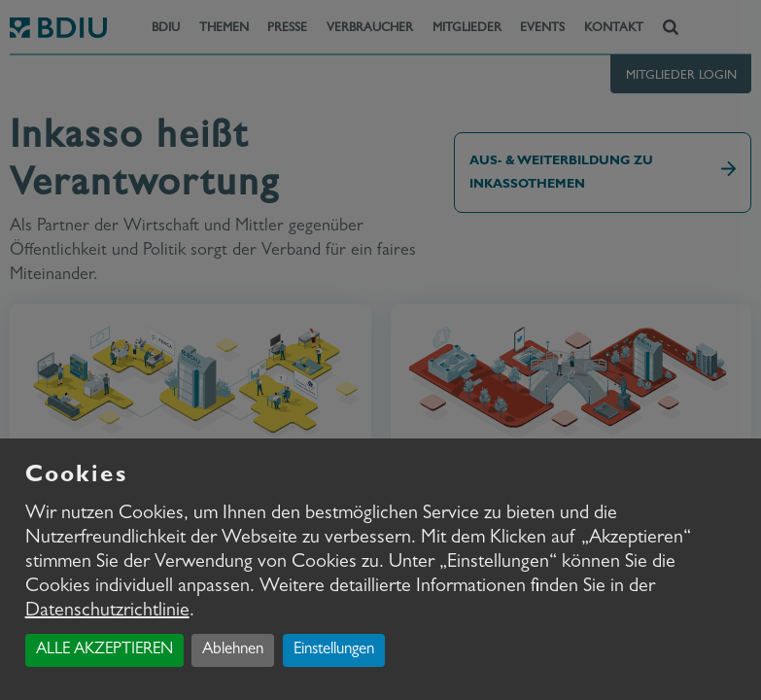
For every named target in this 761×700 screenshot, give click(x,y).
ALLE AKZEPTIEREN (104, 650)
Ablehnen (233, 650)
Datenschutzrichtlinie (107, 612)
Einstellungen (334, 650)
